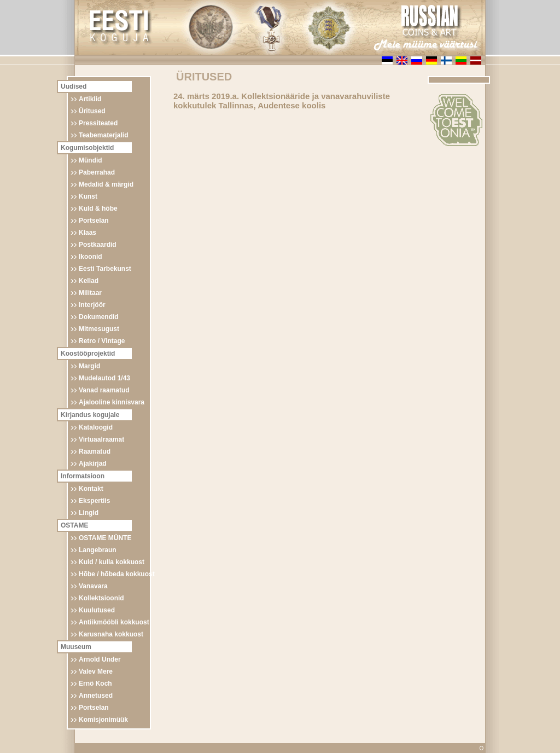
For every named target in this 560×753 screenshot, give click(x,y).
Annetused (96, 696)
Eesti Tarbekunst (105, 269)
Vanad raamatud (104, 390)
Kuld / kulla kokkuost (112, 562)
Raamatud (95, 451)
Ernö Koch (95, 684)
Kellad (89, 281)
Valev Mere (96, 671)
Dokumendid (99, 317)
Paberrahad (97, 172)
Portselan (94, 221)
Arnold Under (100, 659)
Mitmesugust (99, 329)
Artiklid (90, 99)
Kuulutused (97, 610)
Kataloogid (96, 427)
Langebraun (98, 550)
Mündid (91, 160)
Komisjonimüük (103, 720)
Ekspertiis (94, 501)
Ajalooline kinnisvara (112, 402)
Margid (89, 366)
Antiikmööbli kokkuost (114, 622)
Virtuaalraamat (101, 439)
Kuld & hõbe (98, 208)
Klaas (87, 233)
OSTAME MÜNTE (105, 538)
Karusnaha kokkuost (111, 634)
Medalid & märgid (106, 184)
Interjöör (92, 305)
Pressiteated (98, 123)
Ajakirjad (93, 464)
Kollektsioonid (101, 598)
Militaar (90, 293)
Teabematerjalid (103, 135)
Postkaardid (98, 245)
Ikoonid (91, 257)
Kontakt (91, 489)
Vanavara (93, 586)
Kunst (88, 196)
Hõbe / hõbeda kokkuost (117, 574)
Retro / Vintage (102, 341)
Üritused (92, 111)
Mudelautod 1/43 (104, 378)
